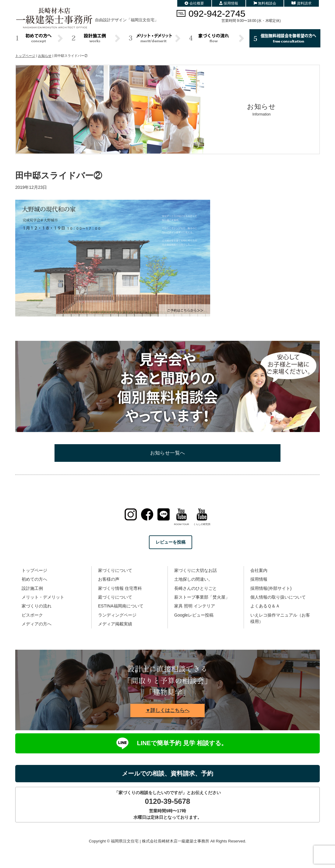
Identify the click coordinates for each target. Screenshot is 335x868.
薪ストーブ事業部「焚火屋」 (202, 597)
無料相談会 (265, 3)
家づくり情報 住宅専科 (120, 588)
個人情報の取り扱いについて (278, 597)
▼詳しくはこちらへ (167, 710)
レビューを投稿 (171, 542)
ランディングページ (117, 615)
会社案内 (259, 570)
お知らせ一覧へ (168, 453)
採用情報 (229, 3)
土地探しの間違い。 (193, 579)
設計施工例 (32, 588)
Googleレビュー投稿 (194, 615)
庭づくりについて (115, 597)
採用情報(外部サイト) (271, 588)
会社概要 (194, 3)
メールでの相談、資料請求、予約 (167, 773)
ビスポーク (32, 615)
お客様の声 (109, 579)
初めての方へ (34, 579)
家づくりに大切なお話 (196, 570)
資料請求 (301, 3)
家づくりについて (115, 570)
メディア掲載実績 (115, 624)
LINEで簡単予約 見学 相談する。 (167, 743)
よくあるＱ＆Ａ (265, 606)
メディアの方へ (37, 624)
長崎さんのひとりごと (196, 588)
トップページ (25, 56)
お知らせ (45, 56)
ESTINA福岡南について (121, 606)
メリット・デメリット (43, 597)
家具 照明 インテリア (195, 606)
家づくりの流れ (37, 606)
